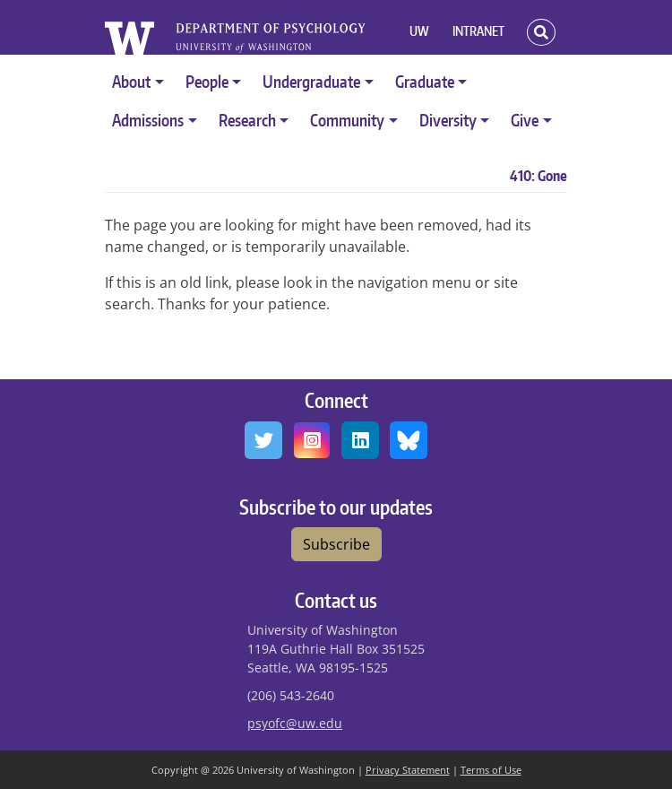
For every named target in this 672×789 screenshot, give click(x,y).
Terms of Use (491, 770)
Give (525, 120)
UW (419, 31)
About (131, 81)
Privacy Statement (408, 770)
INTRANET (478, 31)
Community (347, 120)
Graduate (425, 81)
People (207, 81)
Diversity (448, 120)
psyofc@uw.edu (295, 723)
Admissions (148, 120)
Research (247, 120)
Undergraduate (311, 81)
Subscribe (336, 544)
